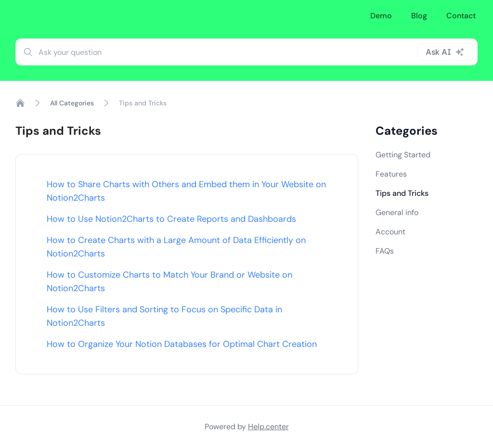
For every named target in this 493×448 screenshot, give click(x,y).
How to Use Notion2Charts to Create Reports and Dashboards (171, 219)
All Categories (72, 103)
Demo (381, 16)
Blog (419, 16)
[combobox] (246, 52)
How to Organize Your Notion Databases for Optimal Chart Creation (182, 344)
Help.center (268, 427)
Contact (461, 16)
